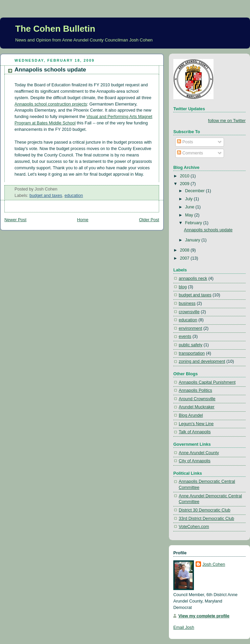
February (194, 223)
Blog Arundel (191, 415)
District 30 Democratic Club (205, 510)
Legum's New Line (196, 424)
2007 (185, 258)
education (74, 196)
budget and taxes (46, 196)
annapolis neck (193, 279)
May (190, 215)
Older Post (149, 220)
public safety (191, 345)
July (190, 199)
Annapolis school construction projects (51, 104)
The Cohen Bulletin (55, 29)
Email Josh (184, 627)
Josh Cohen (214, 564)
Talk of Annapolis (195, 432)
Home (83, 220)
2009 (185, 184)
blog (183, 287)
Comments (190, 153)
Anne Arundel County (199, 453)
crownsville (189, 312)
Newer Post (15, 220)
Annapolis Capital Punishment (207, 382)
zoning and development (202, 361)
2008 (185, 250)
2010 (185, 176)
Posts (185, 142)
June (190, 207)
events (185, 336)
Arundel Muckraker (197, 407)
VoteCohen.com (194, 527)
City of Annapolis (195, 461)
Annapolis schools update (50, 70)
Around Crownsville (197, 399)
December (196, 191)
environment (190, 328)
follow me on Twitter (227, 121)
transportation (192, 353)
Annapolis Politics (195, 390)
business (187, 303)
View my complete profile (204, 616)
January (193, 240)
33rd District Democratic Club (206, 519)
